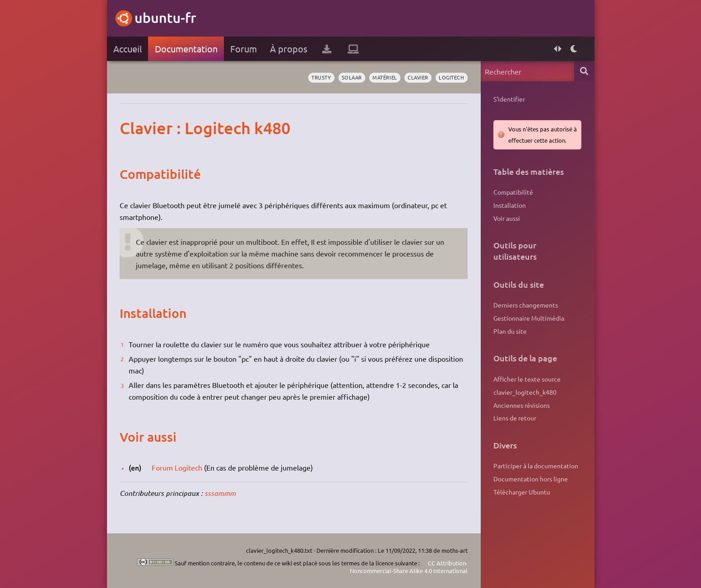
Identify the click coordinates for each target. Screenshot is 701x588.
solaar (352, 77)
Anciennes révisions (522, 405)
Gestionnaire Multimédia (529, 318)
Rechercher (584, 71)
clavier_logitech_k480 (525, 392)
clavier (418, 77)
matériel (385, 77)
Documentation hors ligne (531, 479)
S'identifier (509, 99)
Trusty (321, 77)
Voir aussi (507, 218)
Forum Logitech (177, 467)
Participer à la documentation (536, 466)
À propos (289, 49)
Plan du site (510, 331)
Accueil (128, 49)
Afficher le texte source (527, 379)
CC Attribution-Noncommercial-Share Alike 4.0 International (409, 567)
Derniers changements (526, 305)
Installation (510, 205)
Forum (244, 49)
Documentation (186, 49)
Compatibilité (513, 192)
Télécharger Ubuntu (522, 492)
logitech (451, 77)
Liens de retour (515, 418)
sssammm (220, 493)
